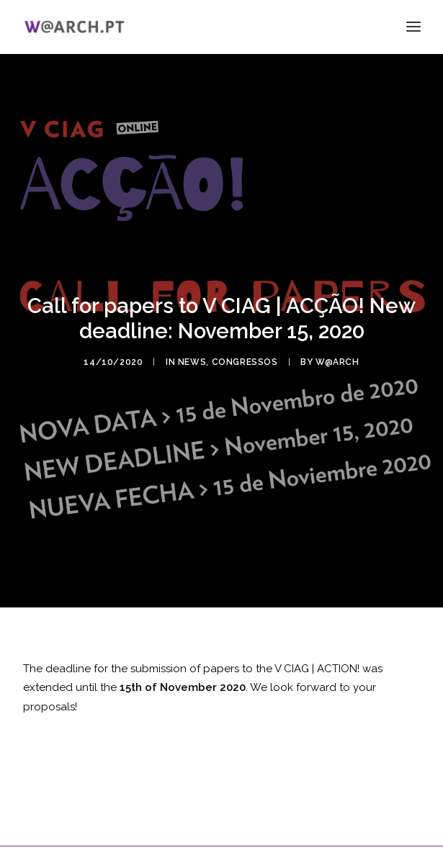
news (192, 358)
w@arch (337, 358)
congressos (245, 358)
